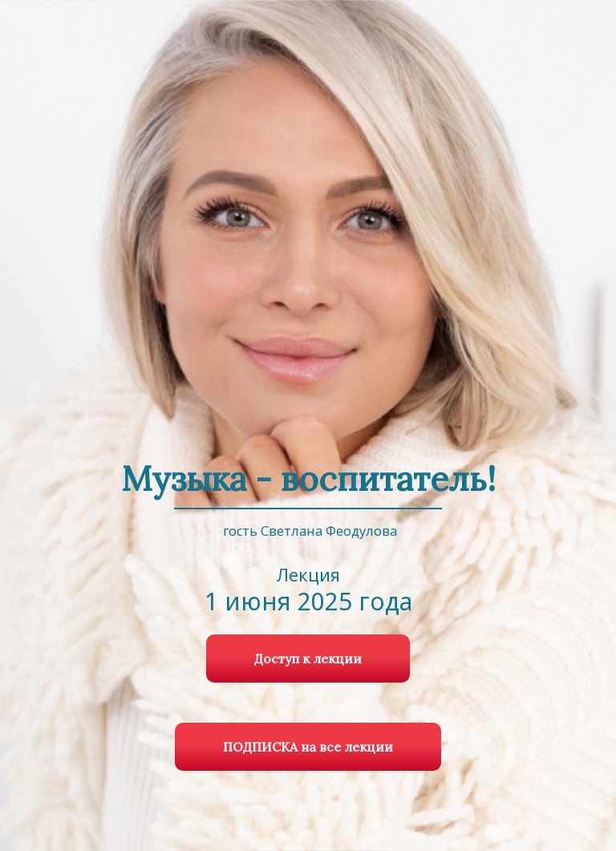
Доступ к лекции (308, 659)
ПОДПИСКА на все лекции (308, 747)
